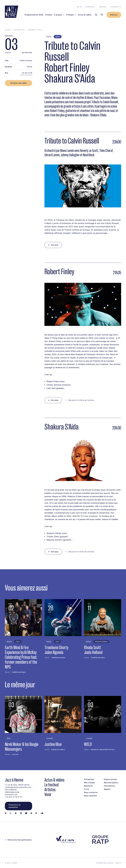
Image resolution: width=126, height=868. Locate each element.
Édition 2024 (20, 30)
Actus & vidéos (85, 15)
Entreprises (90, 7)
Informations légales (105, 863)
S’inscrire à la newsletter (14, 806)
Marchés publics (111, 783)
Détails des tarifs (26, 75)
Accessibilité (116, 7)
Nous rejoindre (90, 796)
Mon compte (89, 783)
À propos (58, 15)
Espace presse (110, 779)
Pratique (70, 15)
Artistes (49, 15)
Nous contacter (91, 792)
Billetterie (114, 15)
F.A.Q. (87, 789)
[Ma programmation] (102, 15)
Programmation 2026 (34, 15)
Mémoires (103, 7)
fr (78, 7)
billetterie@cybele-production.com (12, 793)
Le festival (52, 785)
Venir (48, 794)
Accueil (8, 30)
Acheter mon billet (19, 83)
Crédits (118, 863)
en (81, 7)
